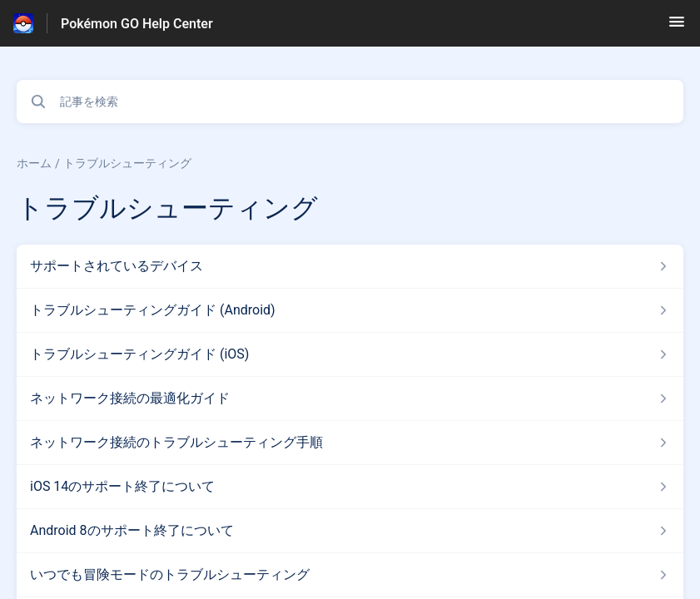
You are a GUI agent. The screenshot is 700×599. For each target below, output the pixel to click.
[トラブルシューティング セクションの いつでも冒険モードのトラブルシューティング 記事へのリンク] (350, 575)
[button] (677, 27)
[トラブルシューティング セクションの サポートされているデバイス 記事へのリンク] (350, 266)
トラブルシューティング (127, 163)
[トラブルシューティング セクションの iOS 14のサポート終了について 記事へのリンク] (350, 487)
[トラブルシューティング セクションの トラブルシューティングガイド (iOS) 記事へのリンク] (350, 354)
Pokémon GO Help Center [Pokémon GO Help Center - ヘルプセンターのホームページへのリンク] (137, 24)
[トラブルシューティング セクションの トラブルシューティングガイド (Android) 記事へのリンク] (350, 310)
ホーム (34, 163)
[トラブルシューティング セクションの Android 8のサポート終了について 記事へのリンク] (350, 531)
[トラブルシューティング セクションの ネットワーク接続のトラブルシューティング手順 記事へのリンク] (350, 443)
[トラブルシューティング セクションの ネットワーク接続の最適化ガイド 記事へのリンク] (350, 399)
